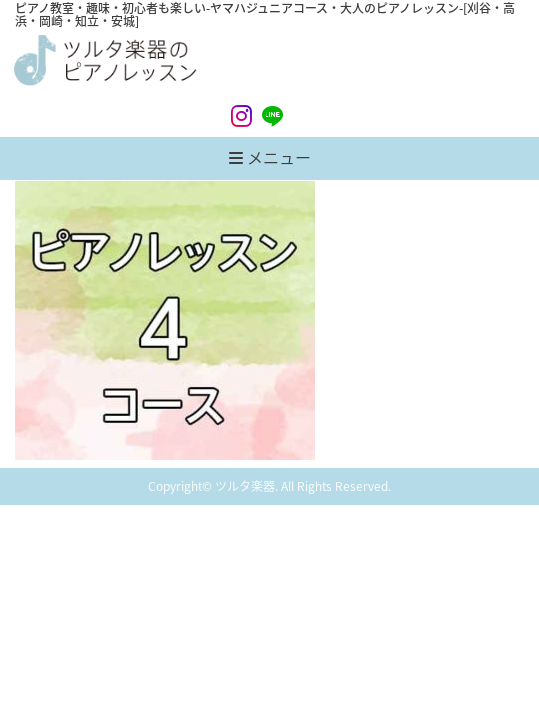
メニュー (270, 157)
